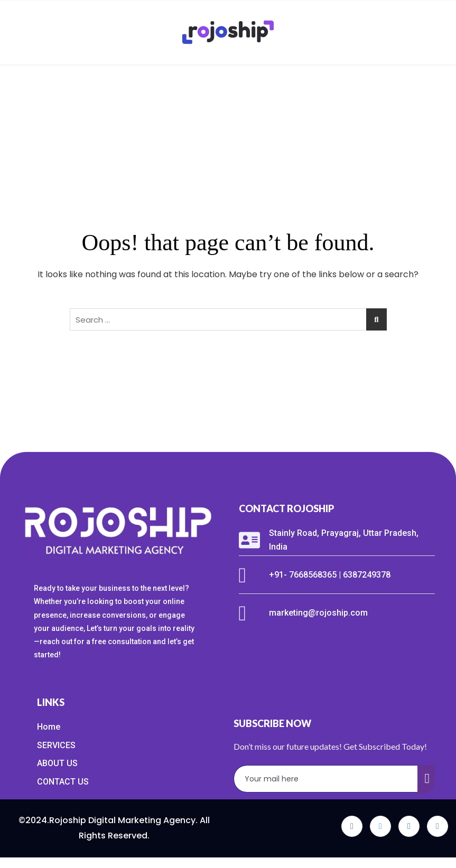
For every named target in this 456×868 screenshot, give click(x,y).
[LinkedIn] (409, 826)
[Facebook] (352, 826)
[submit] (426, 780)
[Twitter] (380, 826)
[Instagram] (438, 826)
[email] (326, 779)
